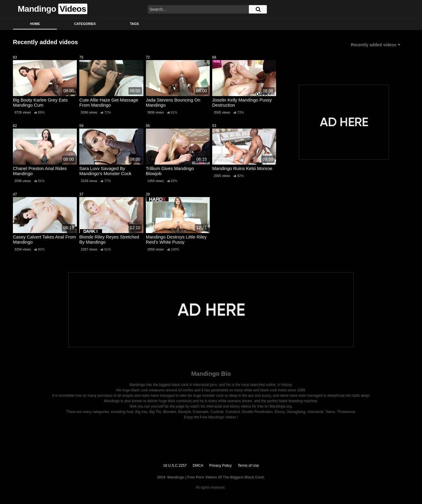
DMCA (198, 466)
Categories (85, 24)
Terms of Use (248, 466)
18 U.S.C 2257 (175, 466)
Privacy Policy (220, 466)
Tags (134, 24)
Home (35, 24)
